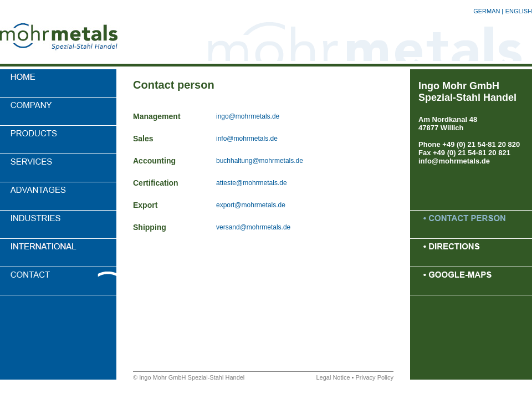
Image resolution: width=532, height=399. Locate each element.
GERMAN (487, 11)
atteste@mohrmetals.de (252, 183)
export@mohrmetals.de (251, 205)
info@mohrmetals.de (247, 139)
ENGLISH (519, 11)
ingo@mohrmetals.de (248, 116)
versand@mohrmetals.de (253, 227)
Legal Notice (333, 377)
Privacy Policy (375, 377)
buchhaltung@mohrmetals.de (260, 161)
